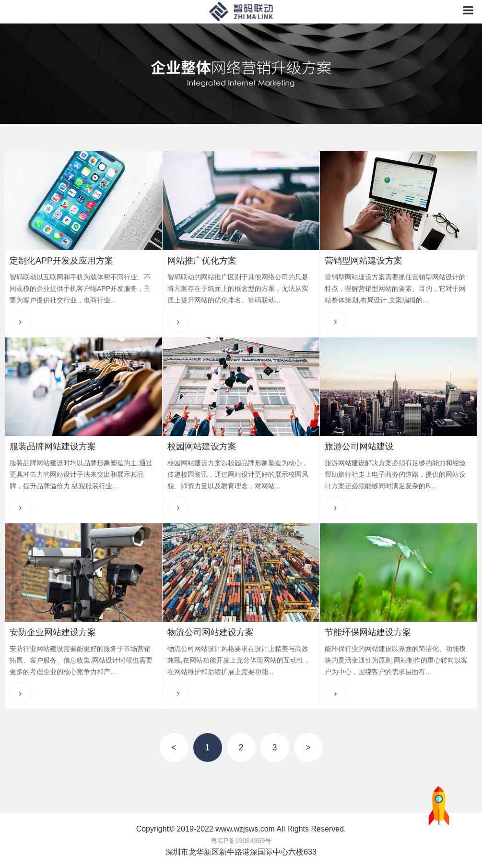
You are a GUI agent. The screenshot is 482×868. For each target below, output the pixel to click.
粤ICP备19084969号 (241, 841)
